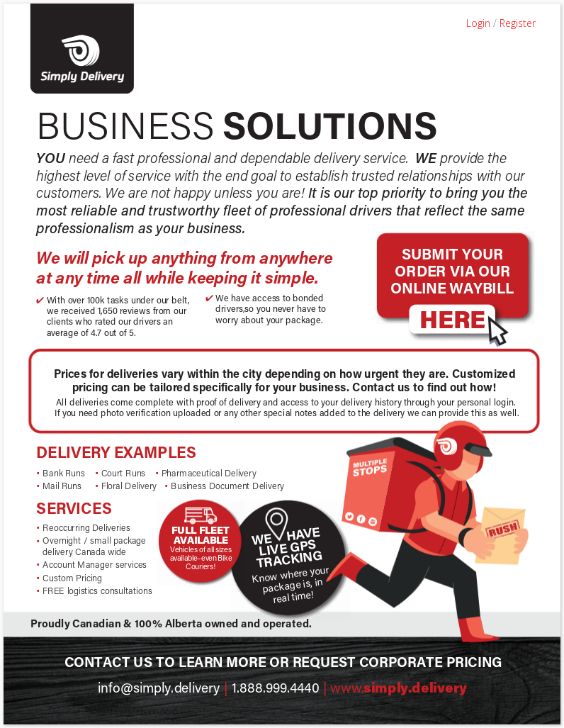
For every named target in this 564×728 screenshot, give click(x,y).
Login (478, 23)
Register (518, 23)
